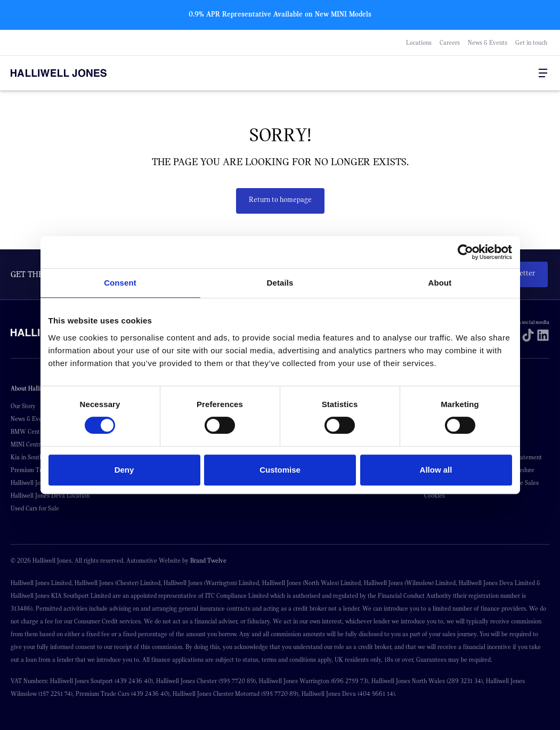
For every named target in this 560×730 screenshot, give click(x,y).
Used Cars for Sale (35, 508)
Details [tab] (280, 283)
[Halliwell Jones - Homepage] (72, 73)
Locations (419, 43)
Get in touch (531, 43)
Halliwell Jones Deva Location (50, 496)
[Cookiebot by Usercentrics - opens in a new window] (465, 252)
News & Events (488, 43)
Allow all (436, 470)
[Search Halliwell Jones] (501, 73)
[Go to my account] (512, 74)
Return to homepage (280, 200)
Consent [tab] (120, 283)
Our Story (23, 406)
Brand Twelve (208, 561)
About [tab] (440, 283)
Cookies (435, 496)
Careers (450, 43)
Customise (280, 470)
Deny (124, 470)
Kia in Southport (32, 457)
